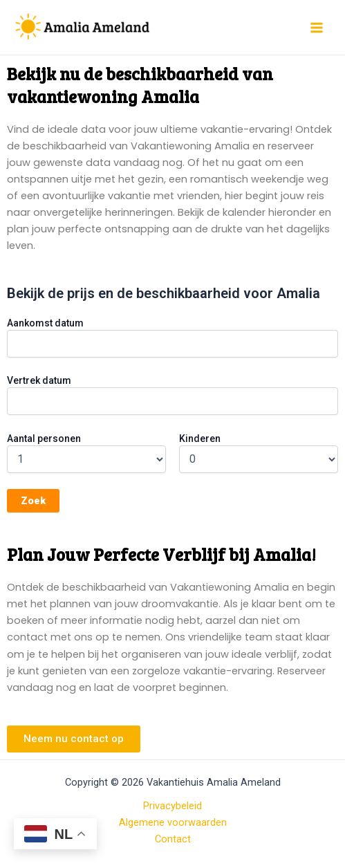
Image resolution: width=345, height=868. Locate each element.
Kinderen (200, 438)
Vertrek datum (39, 380)
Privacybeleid (172, 806)
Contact (173, 839)
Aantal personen (44, 438)
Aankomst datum (45, 323)
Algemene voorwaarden (173, 822)
